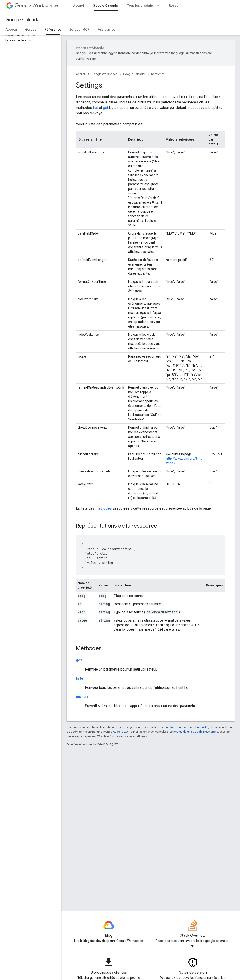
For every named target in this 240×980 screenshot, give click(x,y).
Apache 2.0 (120, 732)
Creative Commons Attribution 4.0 (186, 727)
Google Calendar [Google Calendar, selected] (106, 5)
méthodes (104, 508)
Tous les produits (141, 5)
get (106, 108)
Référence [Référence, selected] (53, 29)
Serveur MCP (79, 29)
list (95, 108)
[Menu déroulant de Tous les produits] (159, 5)
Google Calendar (23, 20)
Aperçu (11, 29)
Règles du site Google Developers (196, 732)
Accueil (79, 5)
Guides (31, 29)
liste (80, 678)
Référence (158, 74)
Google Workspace (104, 74)
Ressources (178, 5)
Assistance (106, 29)
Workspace (36, 6)
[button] (30, 35)
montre (82, 697)
